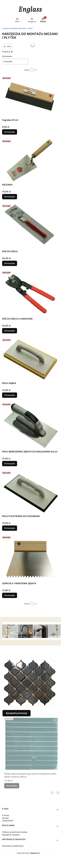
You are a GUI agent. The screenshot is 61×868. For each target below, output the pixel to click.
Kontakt (5, 818)
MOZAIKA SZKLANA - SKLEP (17, 28)
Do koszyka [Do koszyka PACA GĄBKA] (10, 395)
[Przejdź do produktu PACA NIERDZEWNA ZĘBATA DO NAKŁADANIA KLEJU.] (31, 426)
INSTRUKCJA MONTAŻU (13, 846)
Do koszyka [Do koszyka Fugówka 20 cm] (10, 132)
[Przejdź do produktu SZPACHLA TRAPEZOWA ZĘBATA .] (31, 558)
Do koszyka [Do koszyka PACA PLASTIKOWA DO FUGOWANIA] (10, 528)
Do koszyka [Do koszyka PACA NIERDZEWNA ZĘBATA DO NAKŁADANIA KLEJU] (10, 463)
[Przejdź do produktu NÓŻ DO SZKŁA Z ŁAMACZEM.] (31, 293)
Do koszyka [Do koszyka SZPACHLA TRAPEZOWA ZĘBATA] (10, 595)
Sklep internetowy (27, 853)
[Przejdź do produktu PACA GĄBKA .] (31, 359)
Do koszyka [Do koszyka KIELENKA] (10, 197)
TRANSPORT (8, 821)
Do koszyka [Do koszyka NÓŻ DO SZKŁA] (10, 263)
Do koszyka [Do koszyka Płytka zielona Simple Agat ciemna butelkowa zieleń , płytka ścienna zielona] (12, 786)
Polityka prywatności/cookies (15, 832)
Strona (27, 70)
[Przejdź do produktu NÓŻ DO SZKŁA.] (31, 226)
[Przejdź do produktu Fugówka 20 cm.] (31, 97)
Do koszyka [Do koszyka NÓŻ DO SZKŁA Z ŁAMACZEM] (10, 331)
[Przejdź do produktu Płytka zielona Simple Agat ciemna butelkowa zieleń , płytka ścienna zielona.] (32, 744)
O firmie (5, 815)
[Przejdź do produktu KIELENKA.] (31, 160)
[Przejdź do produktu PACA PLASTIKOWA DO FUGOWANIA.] (31, 492)
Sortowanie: (7, 56)
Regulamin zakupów (11, 835)
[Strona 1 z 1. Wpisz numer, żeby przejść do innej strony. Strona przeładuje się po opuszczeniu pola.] (32, 70)
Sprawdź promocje (17, 713)
